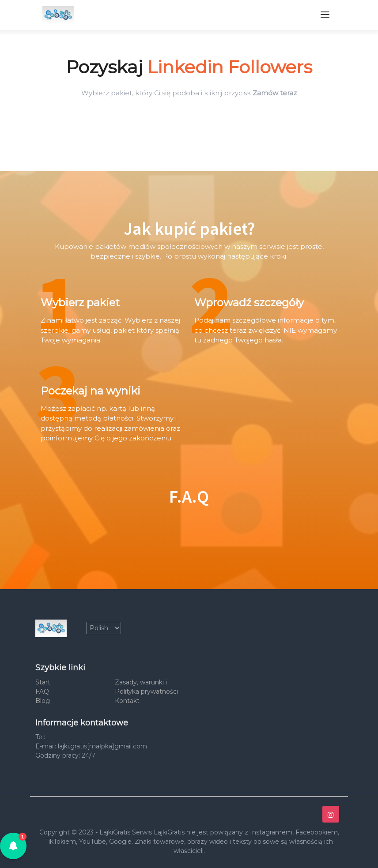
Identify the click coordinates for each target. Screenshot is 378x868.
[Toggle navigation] (325, 15)
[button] (13, 846)
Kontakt (127, 701)
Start (43, 682)
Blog (43, 701)
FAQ (42, 691)
